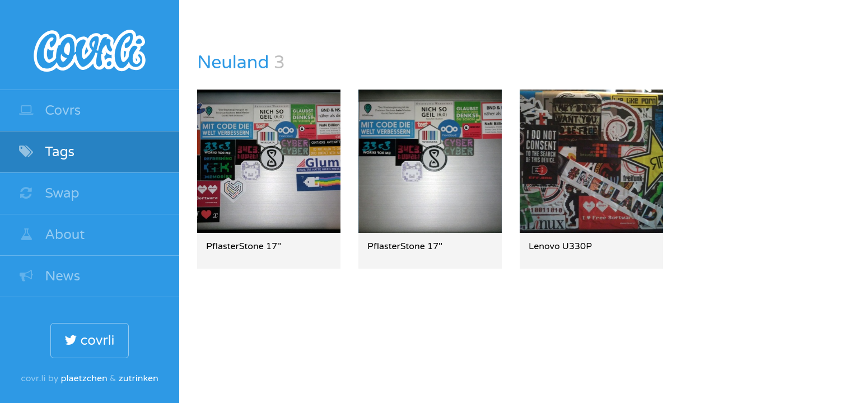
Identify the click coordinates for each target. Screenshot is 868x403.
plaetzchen (84, 378)
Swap (49, 193)
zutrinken (139, 378)
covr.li (90, 45)
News (49, 276)
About (52, 235)
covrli (89, 341)
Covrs (49, 111)
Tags (46, 152)
